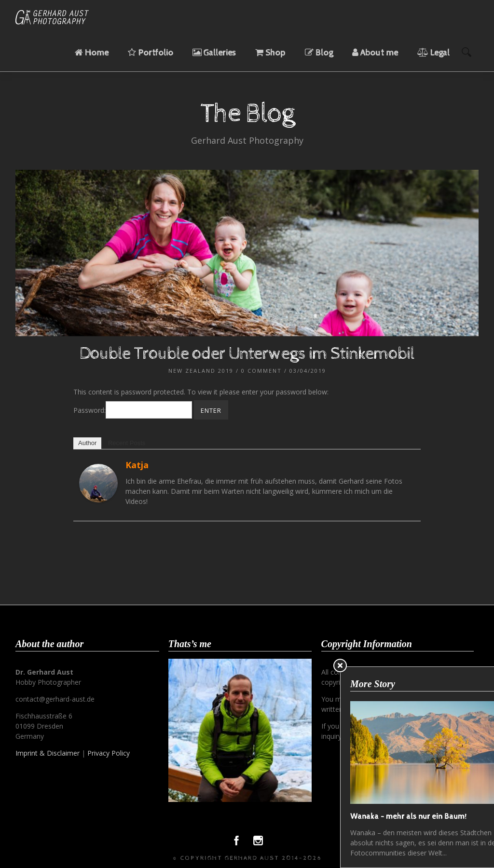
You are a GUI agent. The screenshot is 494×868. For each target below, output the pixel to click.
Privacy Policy (109, 753)
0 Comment (261, 371)
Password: (133, 410)
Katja (137, 465)
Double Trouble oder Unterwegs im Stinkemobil (247, 354)
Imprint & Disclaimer (48, 753)
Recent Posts (127, 443)
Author (87, 443)
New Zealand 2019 (201, 371)
